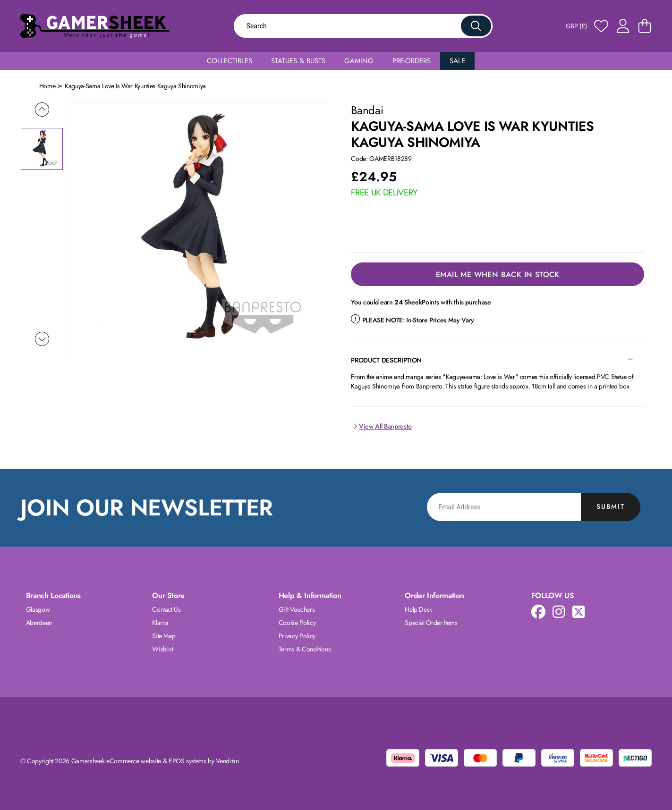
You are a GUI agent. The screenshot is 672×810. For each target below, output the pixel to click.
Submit (611, 506)
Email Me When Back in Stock (498, 274)
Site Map (164, 636)
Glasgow (38, 609)
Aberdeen (39, 623)
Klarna (160, 623)
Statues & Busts (298, 61)
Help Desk (418, 609)
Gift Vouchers (297, 609)
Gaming (359, 61)
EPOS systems (187, 761)
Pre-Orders (412, 61)
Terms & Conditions (305, 649)
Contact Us (166, 609)
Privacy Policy (297, 636)
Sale (457, 61)
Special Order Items (431, 623)
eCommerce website (134, 761)
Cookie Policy (297, 623)
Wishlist (162, 649)
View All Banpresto (381, 426)
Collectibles (230, 61)
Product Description (386, 360)
